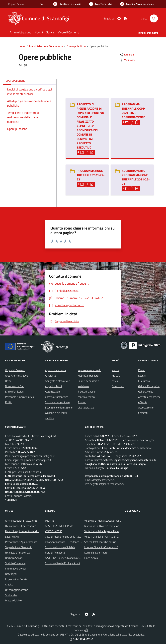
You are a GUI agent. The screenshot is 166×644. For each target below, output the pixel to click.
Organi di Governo (15, 370)
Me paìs (116, 376)
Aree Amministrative (17, 376)
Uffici (8, 381)
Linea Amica (91, 558)
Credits (9, 584)
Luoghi (142, 376)
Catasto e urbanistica (57, 397)
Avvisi (115, 381)
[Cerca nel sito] (154, 18)
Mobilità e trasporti (88, 376)
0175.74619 (17, 444)
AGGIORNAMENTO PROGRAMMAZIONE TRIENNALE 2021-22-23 (136, 177)
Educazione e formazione (59, 407)
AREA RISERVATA (81, 639)
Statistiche (11, 595)
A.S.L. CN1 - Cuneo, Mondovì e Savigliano (68, 558)
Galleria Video (146, 392)
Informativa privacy (16, 568)
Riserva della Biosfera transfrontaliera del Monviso (112, 526)
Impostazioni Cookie (16, 579)
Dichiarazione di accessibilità (21, 526)
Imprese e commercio (89, 370)
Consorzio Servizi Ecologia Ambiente (65, 563)
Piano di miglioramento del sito (22, 531)
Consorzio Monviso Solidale (60, 547)
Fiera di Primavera (55, 553)
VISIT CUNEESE (54, 531)
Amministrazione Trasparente (46, 46)
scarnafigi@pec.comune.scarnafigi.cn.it (33, 456)
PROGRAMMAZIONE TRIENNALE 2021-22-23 (91, 175)
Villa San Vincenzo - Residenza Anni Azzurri (69, 542)
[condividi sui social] (127, 55)
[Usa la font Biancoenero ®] (67, 4)
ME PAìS (50, 521)
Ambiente (50, 376)
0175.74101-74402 (21, 440)
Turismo (82, 402)
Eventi (142, 370)
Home (22, 46)
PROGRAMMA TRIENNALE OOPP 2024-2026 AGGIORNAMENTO (134, 111)
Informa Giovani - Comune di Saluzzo (105, 547)
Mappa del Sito (13, 600)
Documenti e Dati (15, 386)
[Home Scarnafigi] (41, 18)
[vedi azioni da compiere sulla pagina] (128, 60)
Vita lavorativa (86, 407)
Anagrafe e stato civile (57, 381)
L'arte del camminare (96, 553)
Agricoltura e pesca (56, 370)
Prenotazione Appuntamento (21, 542)
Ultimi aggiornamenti (17, 590)
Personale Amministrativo (19, 397)
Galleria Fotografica (149, 386)
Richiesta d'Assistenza (17, 553)
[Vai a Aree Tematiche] (101, 4)
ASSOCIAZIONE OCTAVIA (59, 526)
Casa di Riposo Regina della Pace (63, 537)
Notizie (115, 370)
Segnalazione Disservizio (19, 547)
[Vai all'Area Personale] (137, 4)
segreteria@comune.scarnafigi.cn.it (32, 460)
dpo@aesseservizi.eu (104, 480)
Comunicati (118, 386)
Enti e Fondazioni (15, 392)
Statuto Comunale (15, 563)
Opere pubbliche (76, 46)
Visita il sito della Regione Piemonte (104, 531)
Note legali (11, 574)
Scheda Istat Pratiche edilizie (100, 542)
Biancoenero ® (96, 635)
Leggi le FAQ (12, 537)
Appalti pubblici (53, 386)
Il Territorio (144, 381)
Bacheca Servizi (14, 558)
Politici (9, 402)
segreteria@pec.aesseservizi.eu (107, 484)
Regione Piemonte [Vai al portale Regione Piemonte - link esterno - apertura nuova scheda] (17, 4)
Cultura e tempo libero (57, 402)
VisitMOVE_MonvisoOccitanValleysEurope (108, 521)
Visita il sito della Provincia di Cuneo (104, 537)
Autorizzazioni (53, 392)
